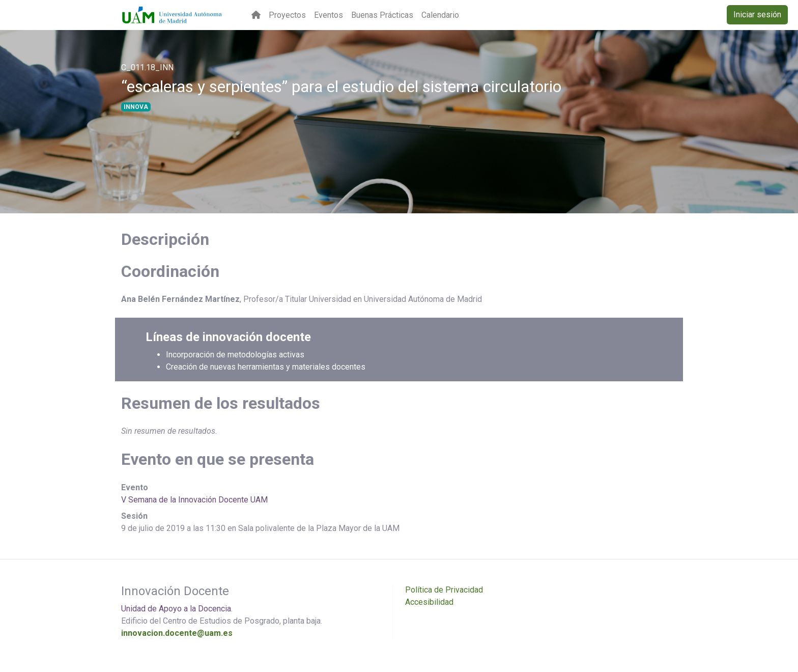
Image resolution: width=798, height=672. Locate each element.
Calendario (440, 15)
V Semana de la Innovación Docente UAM (194, 500)
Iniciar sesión (757, 15)
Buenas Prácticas (382, 15)
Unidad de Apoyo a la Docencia (176, 609)
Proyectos (287, 15)
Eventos (329, 15)
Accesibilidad (429, 602)
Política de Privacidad (444, 590)
